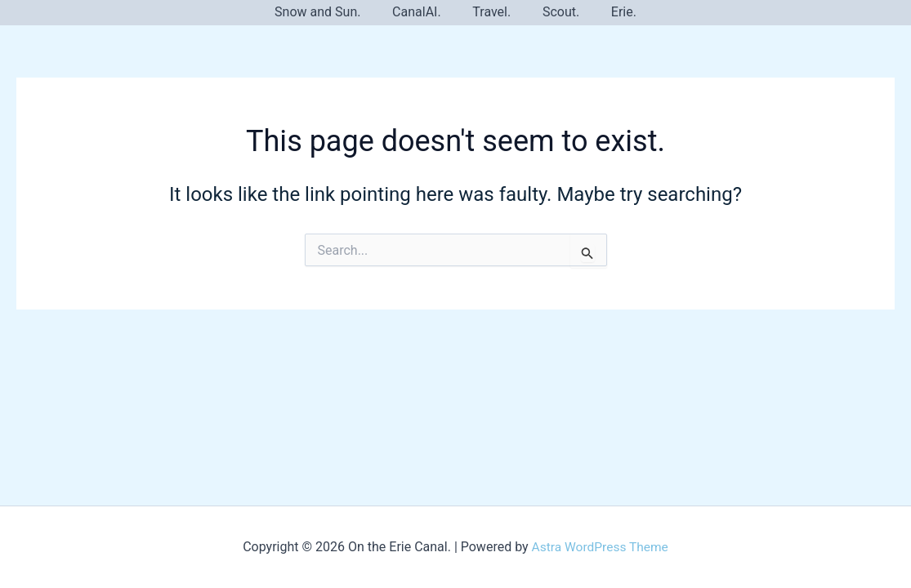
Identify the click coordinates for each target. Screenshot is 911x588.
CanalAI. (422, 12)
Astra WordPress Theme (600, 547)
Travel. (491, 12)
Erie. (613, 12)
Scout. (555, 12)
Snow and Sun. (328, 12)
